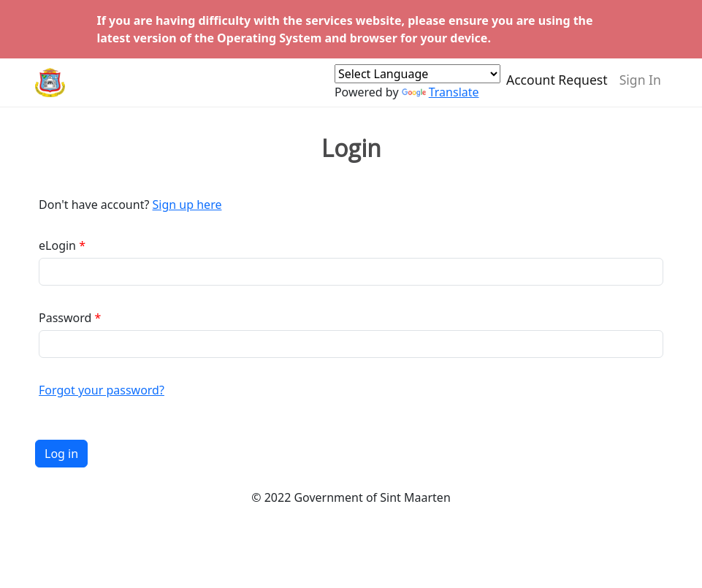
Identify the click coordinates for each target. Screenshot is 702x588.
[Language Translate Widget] (417, 80)
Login (351, 148)
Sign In (640, 86)
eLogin (57, 245)
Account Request (557, 86)
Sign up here (187, 205)
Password (65, 318)
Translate (440, 99)
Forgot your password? (102, 390)
